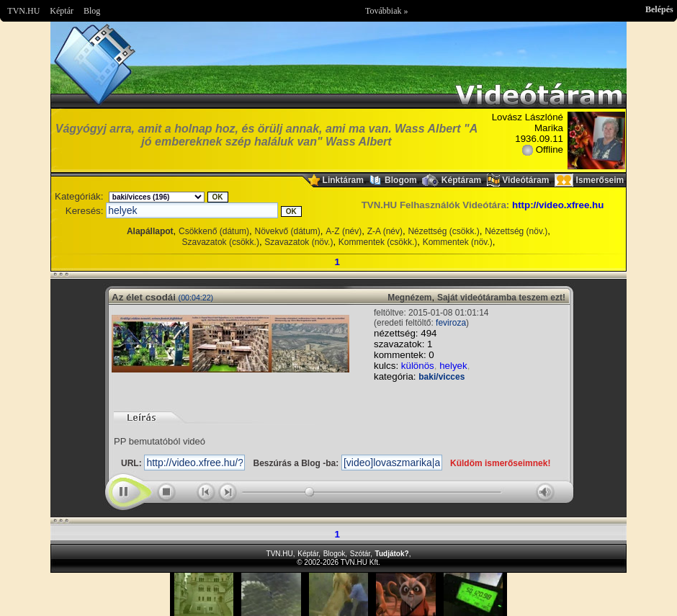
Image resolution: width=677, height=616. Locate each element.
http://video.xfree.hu (558, 205)
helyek (453, 366)
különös (418, 366)
